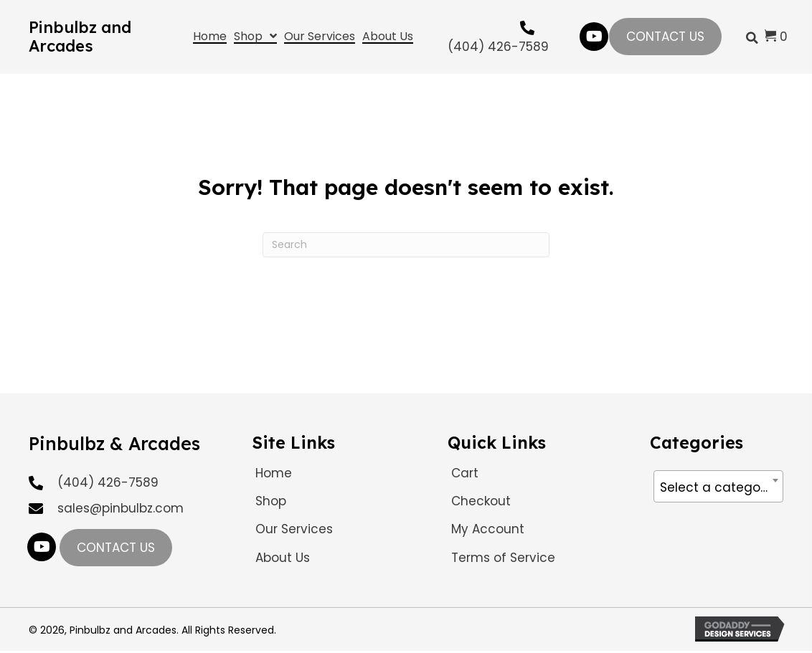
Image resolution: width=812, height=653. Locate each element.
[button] (594, 37)
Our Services (294, 529)
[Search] (406, 245)
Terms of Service (503, 558)
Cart (465, 473)
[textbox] (718, 487)
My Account (488, 529)
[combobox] (718, 486)
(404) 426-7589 (498, 47)
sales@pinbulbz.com (121, 508)
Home (274, 473)
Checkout (481, 501)
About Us (283, 558)
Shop (271, 501)
